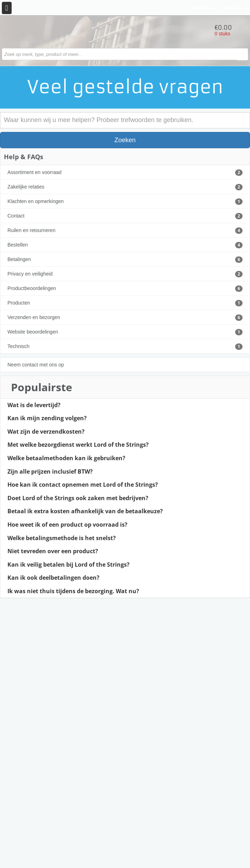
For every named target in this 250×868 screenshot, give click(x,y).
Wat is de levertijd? (34, 405)
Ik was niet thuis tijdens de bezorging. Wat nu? (73, 591)
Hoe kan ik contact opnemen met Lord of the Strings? (83, 485)
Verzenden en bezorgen (125, 318)
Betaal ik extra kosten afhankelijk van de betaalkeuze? (85, 511)
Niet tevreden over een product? (53, 551)
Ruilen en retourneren (125, 231)
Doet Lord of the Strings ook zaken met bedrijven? (78, 498)
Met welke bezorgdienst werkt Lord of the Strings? (78, 445)
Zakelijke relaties (125, 187)
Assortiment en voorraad (125, 173)
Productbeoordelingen (125, 289)
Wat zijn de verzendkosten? (46, 432)
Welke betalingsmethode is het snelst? (62, 538)
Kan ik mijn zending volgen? (47, 418)
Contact (125, 216)
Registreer (201, 8)
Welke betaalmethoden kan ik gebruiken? (66, 458)
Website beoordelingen (125, 332)
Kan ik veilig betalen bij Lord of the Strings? (69, 565)
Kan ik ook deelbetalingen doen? (53, 578)
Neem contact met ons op (36, 365)
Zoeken (125, 140)
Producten (125, 303)
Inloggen (234, 8)
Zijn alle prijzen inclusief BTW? (50, 472)
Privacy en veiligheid (125, 274)
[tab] (125, 405)
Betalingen (125, 260)
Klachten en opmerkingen (125, 202)
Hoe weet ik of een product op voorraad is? (67, 525)
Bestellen (125, 245)
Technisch (125, 347)
